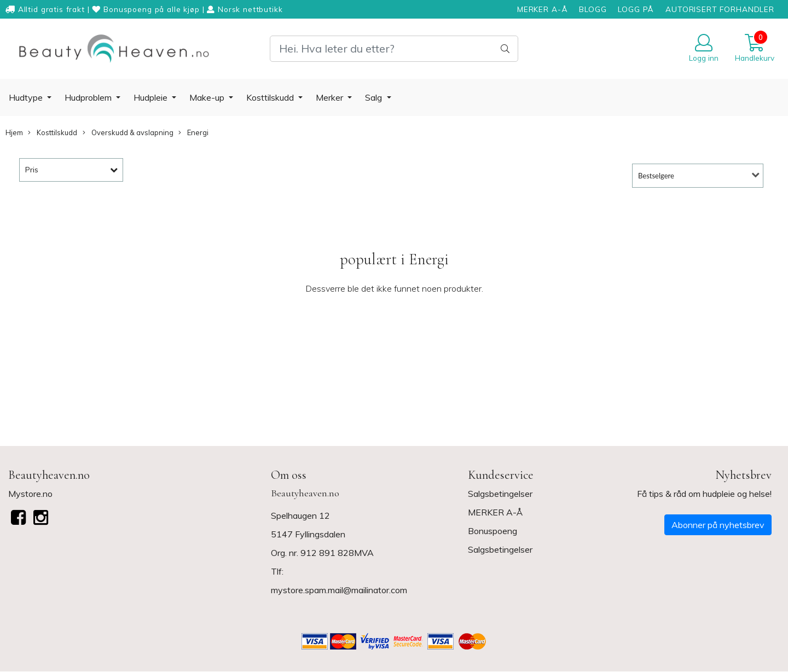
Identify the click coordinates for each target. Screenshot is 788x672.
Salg (375, 97)
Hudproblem (89, 97)
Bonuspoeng (493, 531)
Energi (193, 133)
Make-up (208, 97)
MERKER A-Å (543, 9)
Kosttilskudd (271, 97)
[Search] (394, 49)
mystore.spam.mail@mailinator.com (339, 590)
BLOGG (593, 9)
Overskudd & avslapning (128, 133)
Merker (331, 97)
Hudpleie (152, 97)
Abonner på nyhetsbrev (718, 525)
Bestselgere (656, 176)
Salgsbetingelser (500, 494)
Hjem (14, 132)
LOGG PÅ (636, 9)
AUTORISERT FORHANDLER (720, 9)
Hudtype (27, 97)
